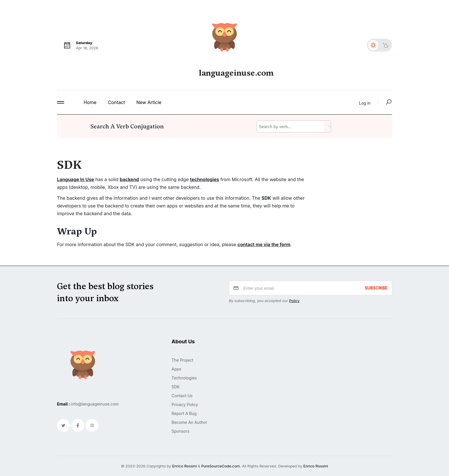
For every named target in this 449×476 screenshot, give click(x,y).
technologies (205, 179)
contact (116, 102)
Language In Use (76, 179)
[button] (61, 102)
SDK (176, 387)
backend (129, 179)
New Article (149, 102)
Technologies (184, 378)
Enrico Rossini (184, 466)
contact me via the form (264, 244)
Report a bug (184, 413)
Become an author (189, 422)
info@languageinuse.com (95, 404)
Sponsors (181, 431)
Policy (294, 301)
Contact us (182, 396)
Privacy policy (185, 404)
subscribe (376, 288)
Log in (365, 103)
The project (182, 360)
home (90, 102)
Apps (176, 369)
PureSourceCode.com (221, 466)
